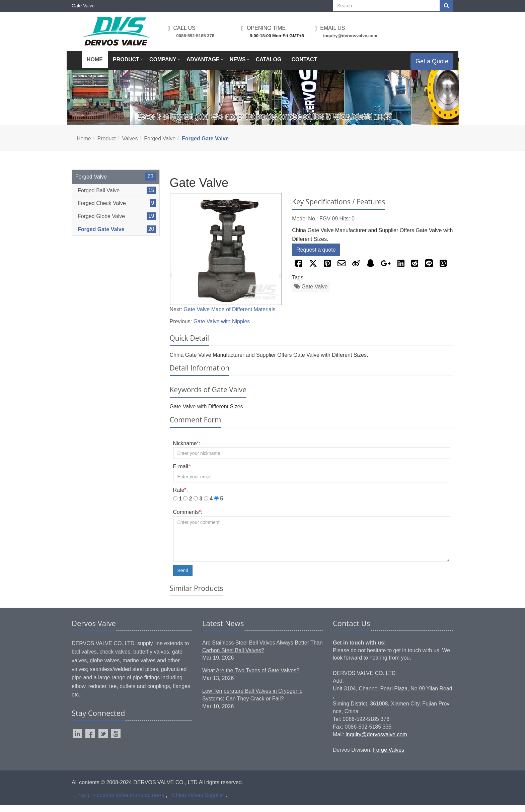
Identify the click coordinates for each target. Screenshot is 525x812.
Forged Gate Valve (101, 236)
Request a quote (316, 256)
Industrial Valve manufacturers (128, 802)
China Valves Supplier (198, 802)
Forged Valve (160, 145)
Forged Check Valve (102, 210)
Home (84, 145)
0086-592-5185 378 (196, 36)
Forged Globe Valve (101, 223)
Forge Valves (389, 757)
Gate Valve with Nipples (222, 328)
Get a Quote (427, 65)
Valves (130, 145)
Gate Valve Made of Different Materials (229, 316)
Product (107, 145)
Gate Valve (311, 293)
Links (80, 802)
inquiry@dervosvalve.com (376, 741)
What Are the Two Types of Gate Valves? (251, 677)
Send (183, 577)
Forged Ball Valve (99, 197)
